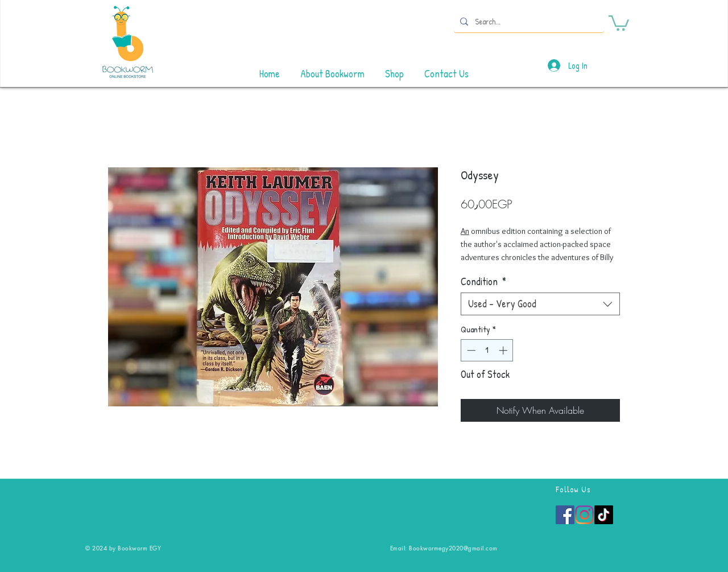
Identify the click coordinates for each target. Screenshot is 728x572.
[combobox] (540, 304)
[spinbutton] (487, 350)
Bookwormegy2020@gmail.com (453, 548)
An (465, 231)
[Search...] (528, 21)
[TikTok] (604, 515)
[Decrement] (470, 350)
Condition (483, 282)
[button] (619, 22)
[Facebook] (565, 515)
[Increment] (504, 350)
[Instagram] (584, 515)
